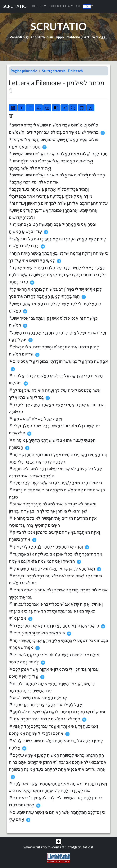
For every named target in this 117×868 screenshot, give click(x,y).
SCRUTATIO (15, 6)
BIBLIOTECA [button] (60, 6)
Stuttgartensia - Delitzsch (62, 71)
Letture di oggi (94, 37)
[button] (88, 6)
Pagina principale (24, 71)
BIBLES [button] (38, 6)
